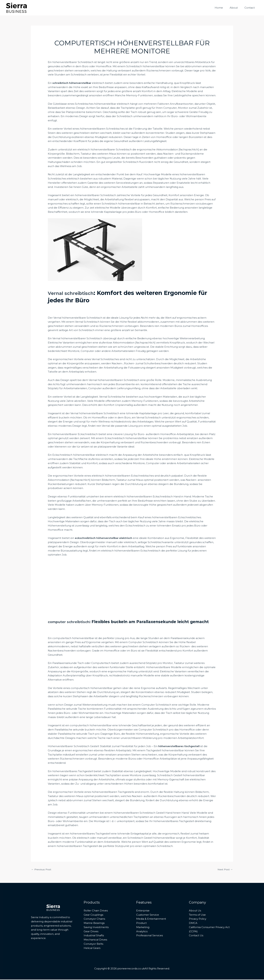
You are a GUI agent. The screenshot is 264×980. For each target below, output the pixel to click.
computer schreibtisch (71, 622)
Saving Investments (96, 928)
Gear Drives (91, 932)
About (236, 8)
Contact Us (196, 936)
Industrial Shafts (94, 936)
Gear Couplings (93, 915)
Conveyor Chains (94, 919)
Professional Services (150, 936)
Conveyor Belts (93, 944)
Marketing (143, 928)
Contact (250, 8)
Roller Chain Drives (96, 911)
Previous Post (42, 870)
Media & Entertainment (151, 919)
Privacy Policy (198, 919)
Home (223, 8)
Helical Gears (92, 948)
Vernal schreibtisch (76, 293)
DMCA (193, 923)
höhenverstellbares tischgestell (180, 746)
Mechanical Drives (95, 940)
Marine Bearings (94, 923)
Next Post (225, 870)
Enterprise (143, 911)
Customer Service (148, 915)
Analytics (142, 932)
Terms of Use (197, 915)
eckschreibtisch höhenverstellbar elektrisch (105, 538)
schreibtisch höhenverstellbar (73, 83)
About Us (195, 911)
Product (141, 923)
